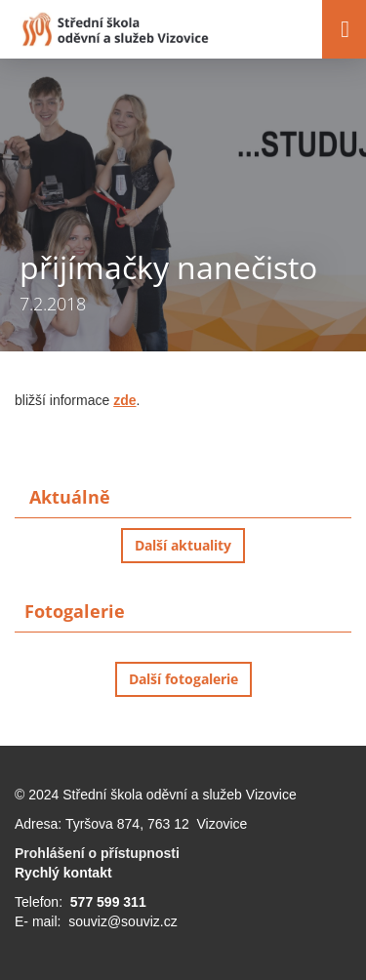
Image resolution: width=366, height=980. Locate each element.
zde (124, 400)
